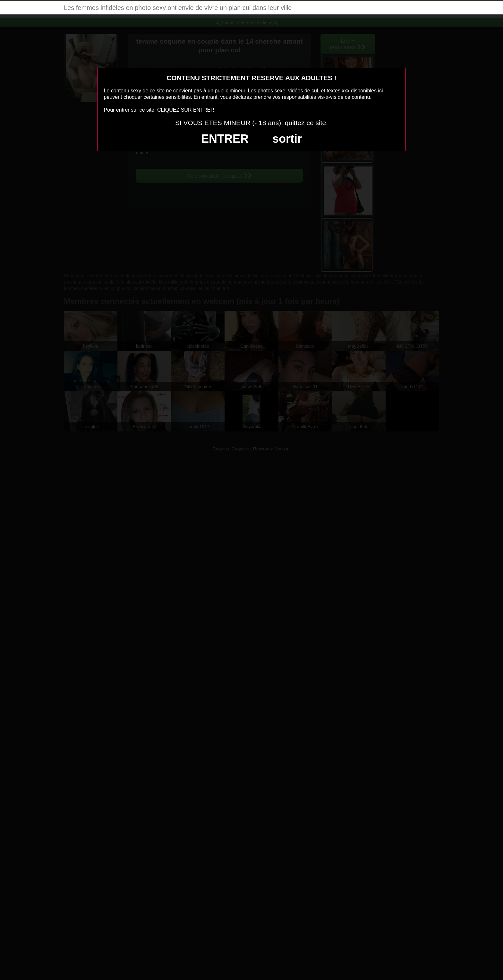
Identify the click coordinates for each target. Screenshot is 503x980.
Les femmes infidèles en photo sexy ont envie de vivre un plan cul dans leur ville (178, 8)
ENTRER (225, 139)
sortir (287, 139)
